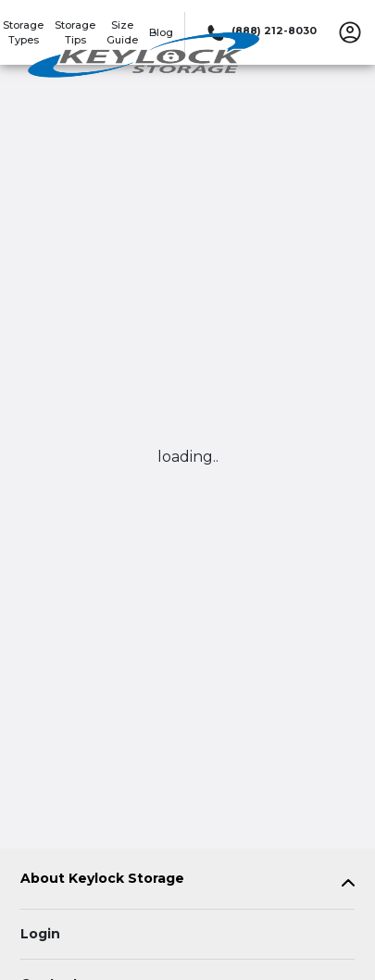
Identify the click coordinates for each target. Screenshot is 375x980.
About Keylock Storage (102, 879)
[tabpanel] (187, 882)
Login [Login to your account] (40, 934)
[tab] (187, 882)
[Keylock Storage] (144, 58)
